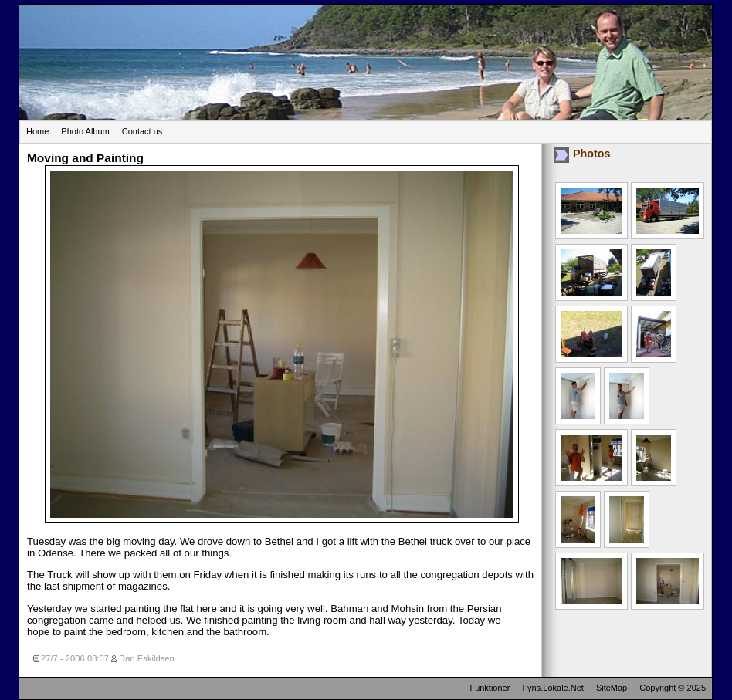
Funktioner (490, 688)
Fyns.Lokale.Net (552, 688)
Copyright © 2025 (673, 688)
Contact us (142, 131)
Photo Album (85, 131)
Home (37, 131)
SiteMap (612, 688)
